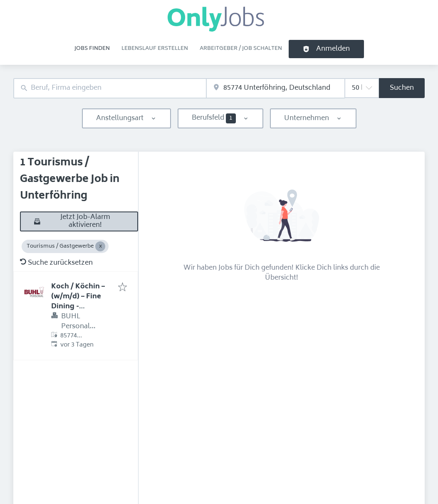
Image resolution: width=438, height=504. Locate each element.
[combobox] (110, 88)
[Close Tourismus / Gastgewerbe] (100, 246)
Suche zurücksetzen (56, 263)
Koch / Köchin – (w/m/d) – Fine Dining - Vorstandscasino (81, 302)
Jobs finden (92, 49)
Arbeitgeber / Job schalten (241, 49)
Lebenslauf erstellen (155, 49)
